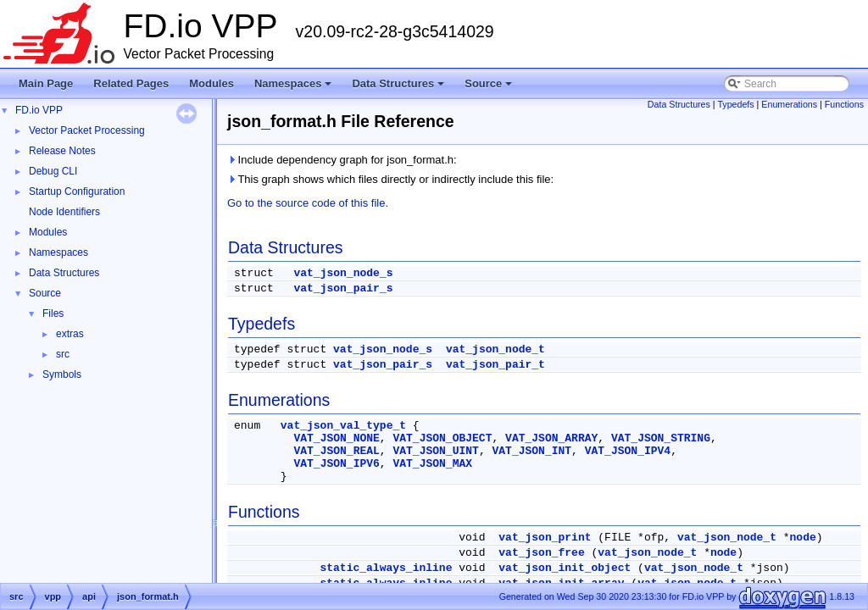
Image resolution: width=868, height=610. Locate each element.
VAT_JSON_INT (531, 451)
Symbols (62, 374)
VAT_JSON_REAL (336, 451)
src (63, 354)
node (803, 538)
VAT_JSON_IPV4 (628, 451)
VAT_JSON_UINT (435, 451)
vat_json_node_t (495, 349)
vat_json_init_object (565, 568)
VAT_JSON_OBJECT (442, 438)
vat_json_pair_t (495, 365)
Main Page (46, 83)
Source (490, 88)
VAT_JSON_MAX (432, 464)
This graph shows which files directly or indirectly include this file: (390, 179)
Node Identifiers (64, 212)
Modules (211, 83)
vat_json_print (545, 538)
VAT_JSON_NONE (336, 438)
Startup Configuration (77, 191)
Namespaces (295, 88)
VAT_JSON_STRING (661, 438)
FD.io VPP (39, 110)
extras (70, 334)
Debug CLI (53, 171)
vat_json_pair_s (343, 288)
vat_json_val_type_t (343, 426)
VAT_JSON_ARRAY (551, 438)
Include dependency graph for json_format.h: (342, 160)
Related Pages (131, 83)
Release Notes (62, 151)
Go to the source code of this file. (308, 203)
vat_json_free (541, 553)
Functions (844, 104)
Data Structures (399, 88)
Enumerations (789, 104)
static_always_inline (386, 568)
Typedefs (735, 104)
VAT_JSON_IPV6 (336, 464)
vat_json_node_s (343, 273)
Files (53, 313)
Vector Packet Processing (87, 130)
